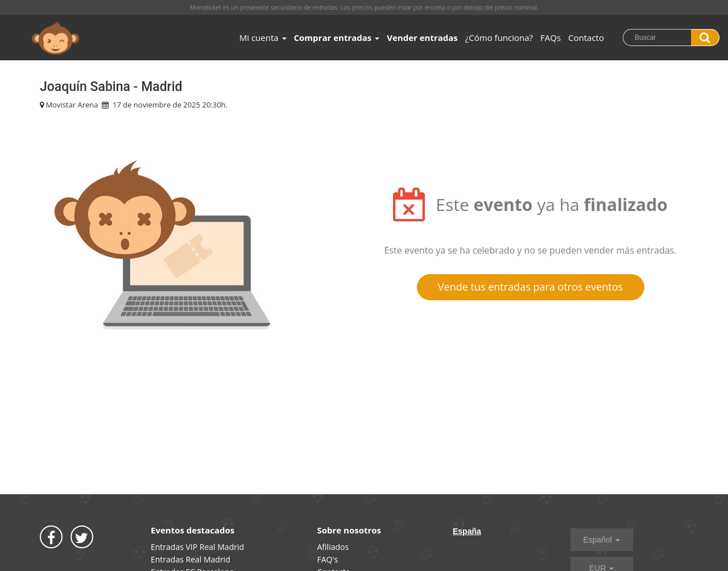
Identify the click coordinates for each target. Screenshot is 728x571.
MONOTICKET (55, 38)
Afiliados (333, 547)
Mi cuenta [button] (263, 38)
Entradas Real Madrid (191, 559)
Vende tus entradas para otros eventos (530, 287)
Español (601, 540)
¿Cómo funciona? (499, 38)
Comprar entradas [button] (337, 38)
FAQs (551, 38)
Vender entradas (422, 38)
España (467, 531)
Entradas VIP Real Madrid (197, 547)
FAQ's (328, 559)
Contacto (586, 38)
